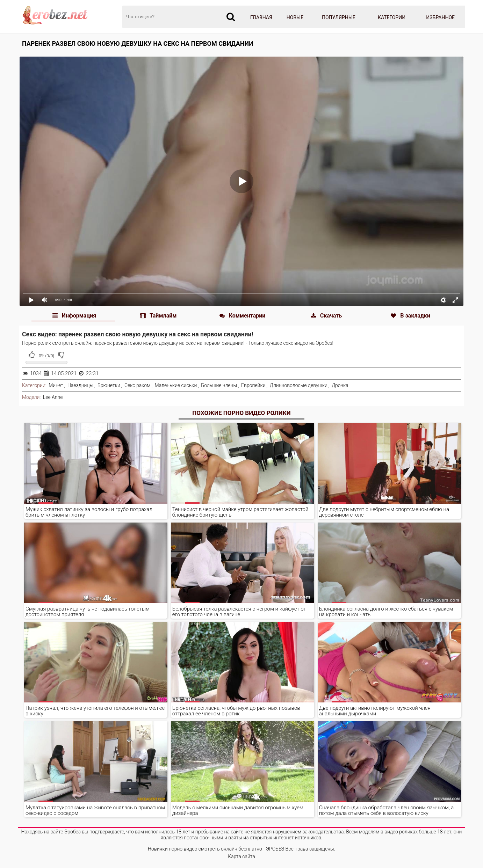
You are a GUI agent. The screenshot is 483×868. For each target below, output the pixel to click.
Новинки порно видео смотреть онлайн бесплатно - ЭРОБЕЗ (216, 849)
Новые (295, 17)
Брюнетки (109, 385)
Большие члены (219, 385)
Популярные (339, 17)
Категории (392, 17)
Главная (261, 17)
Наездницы (80, 385)
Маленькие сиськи (176, 385)
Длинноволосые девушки (299, 385)
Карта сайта (241, 856)
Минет (56, 385)
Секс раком (138, 385)
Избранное (440, 17)
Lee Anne (53, 397)
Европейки (253, 385)
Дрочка (340, 385)
